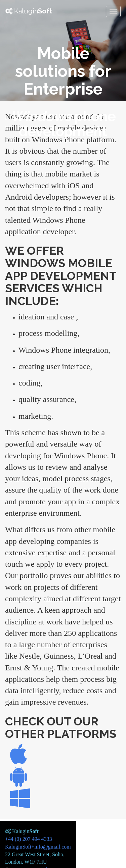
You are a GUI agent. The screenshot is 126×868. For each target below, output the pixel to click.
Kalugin (29, 11)
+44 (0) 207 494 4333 (29, 839)
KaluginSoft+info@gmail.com (38, 847)
